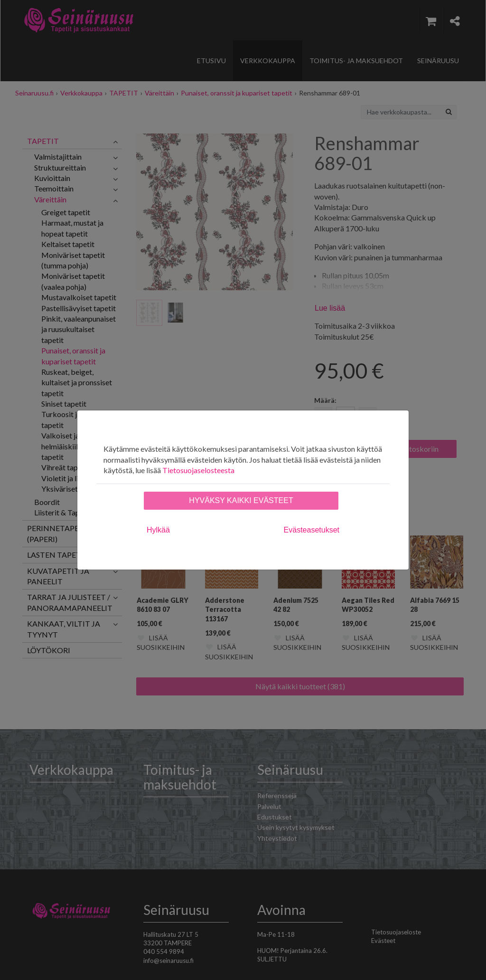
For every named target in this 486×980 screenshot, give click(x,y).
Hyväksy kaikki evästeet (241, 500)
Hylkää (158, 530)
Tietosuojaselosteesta (198, 470)
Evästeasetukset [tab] (312, 530)
